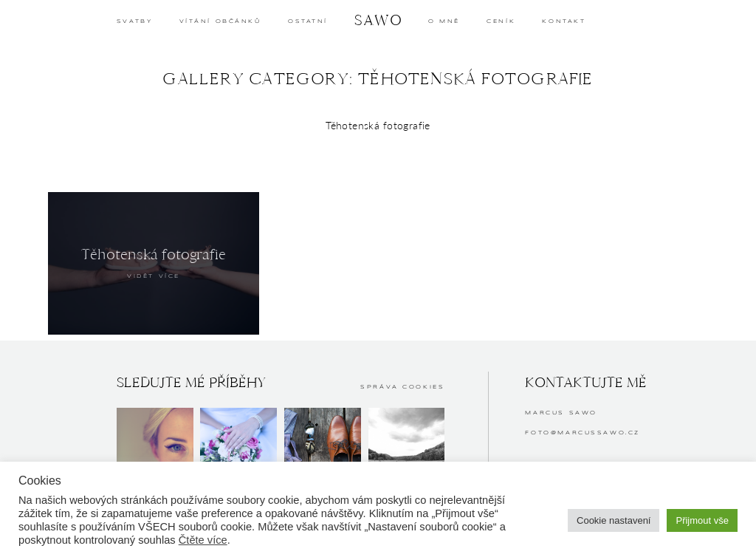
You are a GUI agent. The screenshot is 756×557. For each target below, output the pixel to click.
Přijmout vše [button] (702, 520)
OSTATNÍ (308, 21)
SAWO (378, 20)
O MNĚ (444, 21)
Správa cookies (402, 387)
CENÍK (501, 21)
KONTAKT (564, 21)
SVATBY (134, 21)
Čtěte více (203, 540)
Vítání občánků (220, 21)
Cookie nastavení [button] (614, 520)
